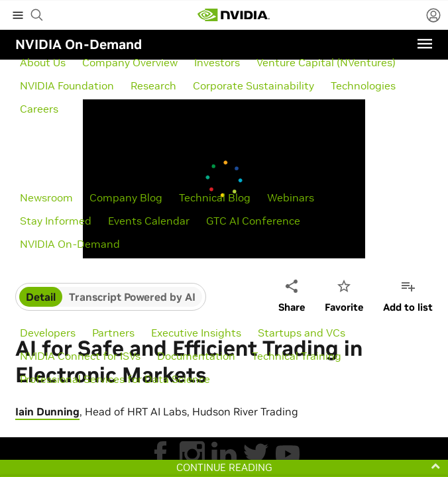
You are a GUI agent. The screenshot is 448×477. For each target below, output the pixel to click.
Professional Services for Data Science (115, 379)
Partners (113, 333)
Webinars (291, 197)
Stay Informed (56, 221)
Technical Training (297, 356)
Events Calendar (149, 221)
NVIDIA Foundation (67, 85)
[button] (224, 468)
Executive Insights (196, 333)
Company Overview (130, 62)
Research (153, 85)
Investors (217, 62)
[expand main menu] (18, 15)
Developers (48, 333)
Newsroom (46, 197)
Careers (39, 109)
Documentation (196, 356)
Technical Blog (215, 197)
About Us (43, 62)
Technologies (363, 85)
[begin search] (37, 15)
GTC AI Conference (253, 221)
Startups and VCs (302, 333)
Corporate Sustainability (253, 85)
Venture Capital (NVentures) (326, 62)
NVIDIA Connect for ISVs (80, 356)
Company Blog (126, 197)
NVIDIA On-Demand (70, 244)
